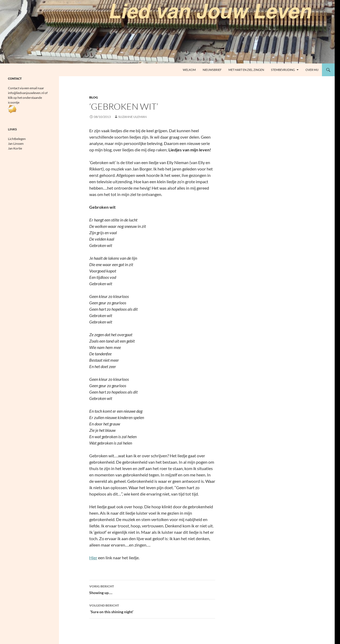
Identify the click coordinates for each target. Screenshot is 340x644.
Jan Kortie (15, 148)
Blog (94, 97)
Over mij (312, 70)
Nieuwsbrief (212, 70)
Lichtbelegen (17, 139)
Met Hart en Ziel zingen (246, 70)
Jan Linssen (16, 144)
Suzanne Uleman (132, 117)
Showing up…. (152, 589)
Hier (93, 558)
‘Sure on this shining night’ (152, 608)
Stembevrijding (283, 70)
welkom (189, 70)
